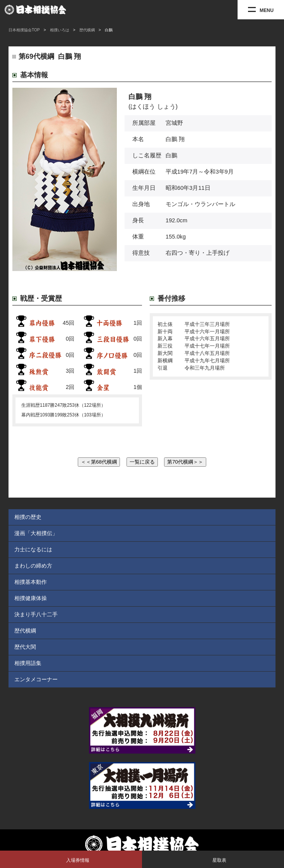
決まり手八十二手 (36, 614)
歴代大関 (25, 647)
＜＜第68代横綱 (99, 462)
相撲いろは (60, 30)
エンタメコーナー (36, 679)
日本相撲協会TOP (24, 30)
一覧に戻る (142, 462)
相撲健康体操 (31, 598)
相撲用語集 (28, 663)
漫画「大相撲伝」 (36, 533)
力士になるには (33, 549)
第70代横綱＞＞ (185, 462)
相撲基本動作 (31, 582)
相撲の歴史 (28, 517)
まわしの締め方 (33, 566)
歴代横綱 (87, 30)
